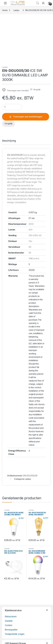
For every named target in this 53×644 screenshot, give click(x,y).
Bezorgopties (11, 584)
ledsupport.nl (11, 613)
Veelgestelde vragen (15, 589)
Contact (8, 580)
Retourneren (11, 571)
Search (37, 3)
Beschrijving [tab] (9, 96)
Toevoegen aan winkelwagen (28, 72)
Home (5, 10)
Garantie (9, 576)
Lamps (16, 10)
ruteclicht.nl (10, 609)
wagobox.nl (10, 604)
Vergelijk (37, 44)
